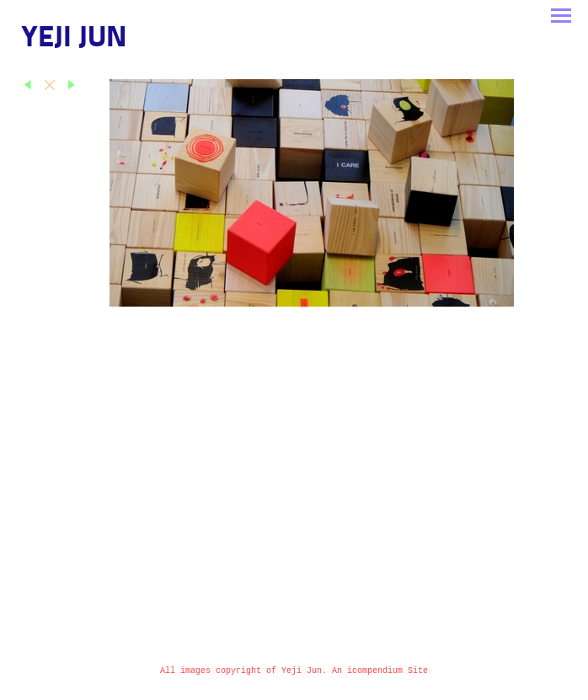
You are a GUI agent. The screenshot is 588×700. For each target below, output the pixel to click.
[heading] (74, 44)
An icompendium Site (380, 671)
